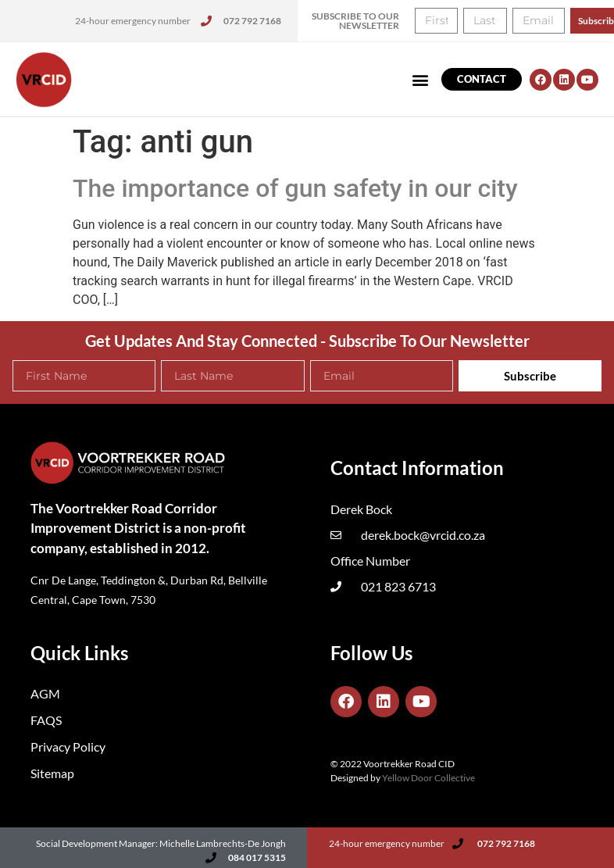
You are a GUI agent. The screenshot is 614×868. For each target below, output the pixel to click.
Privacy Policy (68, 747)
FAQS (46, 720)
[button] (421, 79)
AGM (45, 693)
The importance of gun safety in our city (295, 188)
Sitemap (52, 773)
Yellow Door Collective (428, 778)
